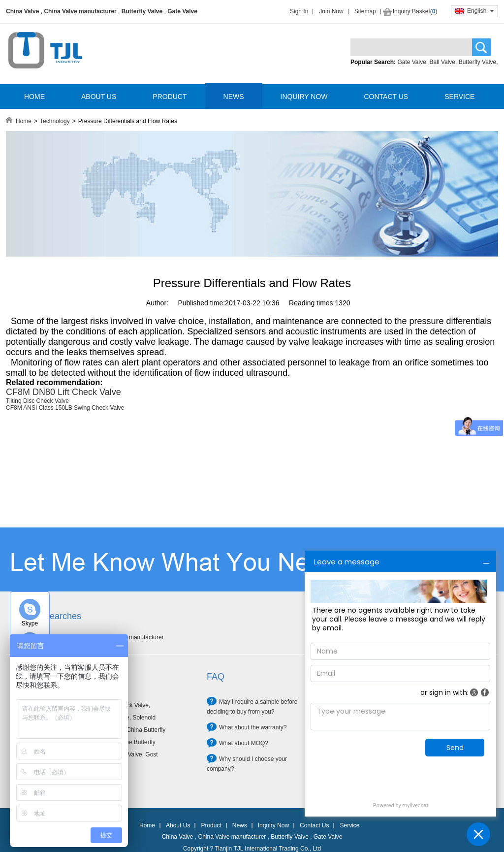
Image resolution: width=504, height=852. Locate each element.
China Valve (22, 11)
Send (455, 748)
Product (211, 825)
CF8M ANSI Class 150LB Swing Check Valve (65, 408)
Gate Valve (182, 11)
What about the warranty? (253, 727)
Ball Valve (442, 62)
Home (24, 121)
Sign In (299, 11)
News (240, 825)
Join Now (331, 11)
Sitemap (365, 11)
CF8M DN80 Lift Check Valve (63, 392)
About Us (178, 825)
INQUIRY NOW (304, 97)
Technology (55, 121)
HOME (34, 97)
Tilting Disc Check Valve (37, 401)
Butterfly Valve (142, 11)
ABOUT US (99, 97)
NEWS (234, 97)
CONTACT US (386, 97)
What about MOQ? (244, 743)
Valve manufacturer (138, 637)
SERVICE (459, 97)
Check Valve (132, 705)
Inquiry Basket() (415, 11)
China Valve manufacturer (80, 11)
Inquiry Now (273, 825)
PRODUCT (170, 97)
